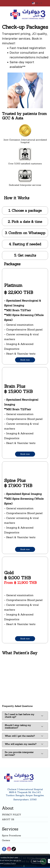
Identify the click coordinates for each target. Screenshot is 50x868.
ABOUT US (8, 819)
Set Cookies (38, 861)
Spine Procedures (11, 835)
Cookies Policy (10, 863)
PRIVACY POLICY (12, 815)
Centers (6, 840)
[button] (37, 3)
